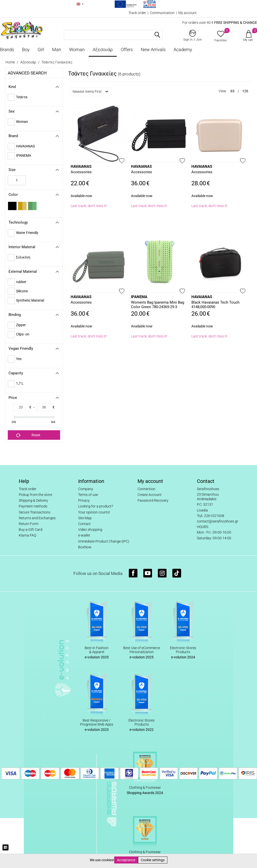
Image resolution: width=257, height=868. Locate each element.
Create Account (150, 495)
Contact (84, 524)
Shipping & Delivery (33, 500)
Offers (127, 50)
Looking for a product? (96, 506)
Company (86, 489)
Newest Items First (90, 92)
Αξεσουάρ (103, 50)
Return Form (29, 524)
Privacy (84, 500)
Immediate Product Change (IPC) (104, 541)
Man (57, 50)
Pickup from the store (35, 495)
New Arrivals (153, 50)
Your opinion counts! (94, 512)
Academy (183, 50)
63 (232, 91)
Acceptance (126, 860)
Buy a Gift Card (31, 530)
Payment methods (33, 506)
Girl (41, 50)
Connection (146, 489)
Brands (7, 50)
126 (245, 91)
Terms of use (88, 495)
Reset (28, 435)
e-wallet (84, 535)
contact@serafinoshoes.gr (218, 521)
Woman (77, 50)
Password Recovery (153, 500)
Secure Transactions (35, 512)
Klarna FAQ (27, 535)
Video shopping (90, 530)
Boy (26, 50)
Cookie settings (153, 860)
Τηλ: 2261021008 (211, 516)
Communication (162, 13)
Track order (137, 13)
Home (10, 62)
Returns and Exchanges (37, 518)
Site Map (85, 518)
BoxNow (85, 547)
